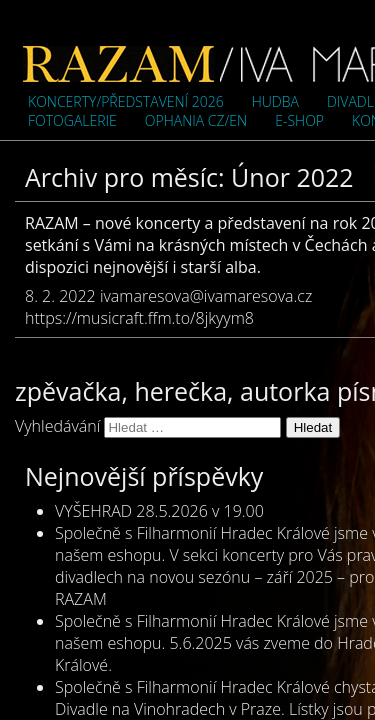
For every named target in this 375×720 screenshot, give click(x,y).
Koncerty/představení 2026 (126, 101)
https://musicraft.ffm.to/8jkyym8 (139, 318)
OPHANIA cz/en (196, 120)
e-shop (299, 120)
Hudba (275, 101)
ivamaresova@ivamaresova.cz (206, 296)
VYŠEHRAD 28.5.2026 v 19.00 (159, 511)
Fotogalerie (72, 120)
